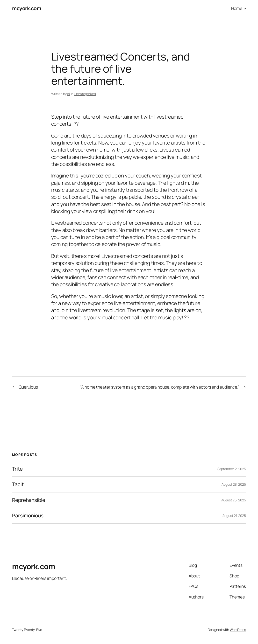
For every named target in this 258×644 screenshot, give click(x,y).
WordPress (238, 630)
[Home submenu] (245, 8)
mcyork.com (27, 8)
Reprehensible (29, 500)
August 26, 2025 (234, 500)
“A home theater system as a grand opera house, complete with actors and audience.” (160, 387)
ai (68, 94)
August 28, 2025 (234, 484)
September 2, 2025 (232, 469)
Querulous (28, 387)
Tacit (18, 484)
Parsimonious (28, 516)
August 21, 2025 (234, 516)
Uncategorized (85, 94)
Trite (17, 469)
